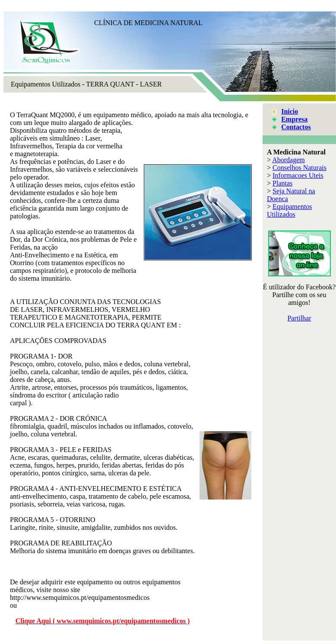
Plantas (282, 183)
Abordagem (288, 160)
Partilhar (299, 318)
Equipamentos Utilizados (290, 210)
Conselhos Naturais (300, 168)
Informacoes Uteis (298, 175)
